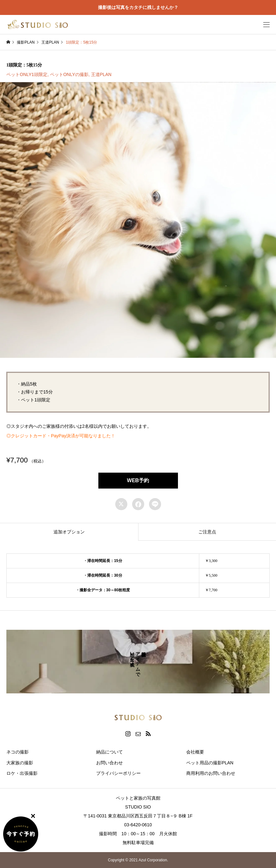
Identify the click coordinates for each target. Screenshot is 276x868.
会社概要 (195, 752)
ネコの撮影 (18, 752)
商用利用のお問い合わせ (211, 773)
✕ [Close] (33, 816)
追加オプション (69, 532)
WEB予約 (138, 480)
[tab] (69, 532)
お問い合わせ (110, 763)
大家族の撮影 (20, 763)
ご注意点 (207, 532)
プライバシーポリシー (118, 773)
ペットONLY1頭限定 (27, 74)
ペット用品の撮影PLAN (210, 763)
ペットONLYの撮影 (69, 74)
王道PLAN (101, 74)
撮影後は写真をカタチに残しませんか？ (138, 7)
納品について (110, 752)
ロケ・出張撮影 (22, 773)
